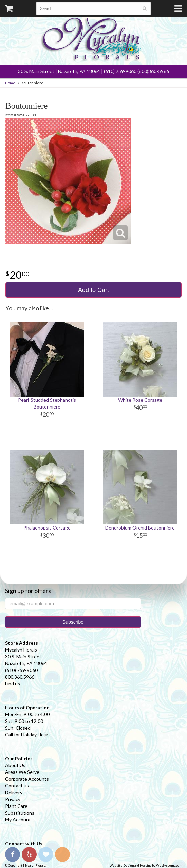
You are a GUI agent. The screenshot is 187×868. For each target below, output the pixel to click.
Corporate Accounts (27, 779)
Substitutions (20, 813)
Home (10, 83)
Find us (13, 684)
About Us (15, 765)
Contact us (17, 786)
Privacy (13, 799)
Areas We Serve (22, 772)
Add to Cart (93, 290)
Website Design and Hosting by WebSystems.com (146, 865)
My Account (18, 820)
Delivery (14, 792)
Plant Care (16, 806)
